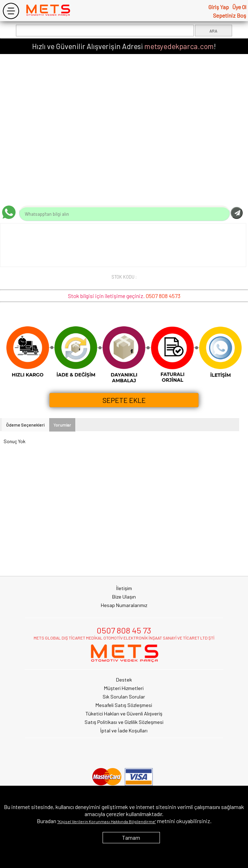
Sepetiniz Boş (230, 15)
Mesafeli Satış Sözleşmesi (124, 705)
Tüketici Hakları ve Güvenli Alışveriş (124, 714)
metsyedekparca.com (179, 46)
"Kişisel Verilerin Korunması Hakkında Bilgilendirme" (107, 821)
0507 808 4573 (163, 296)
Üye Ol (239, 7)
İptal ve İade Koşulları (124, 730)
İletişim (124, 588)
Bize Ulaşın (124, 597)
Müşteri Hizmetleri (124, 688)
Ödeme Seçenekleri (25, 425)
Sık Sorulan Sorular (124, 697)
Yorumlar (62, 425)
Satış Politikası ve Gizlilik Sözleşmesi (124, 722)
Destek (124, 680)
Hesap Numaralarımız (124, 605)
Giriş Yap (219, 7)
